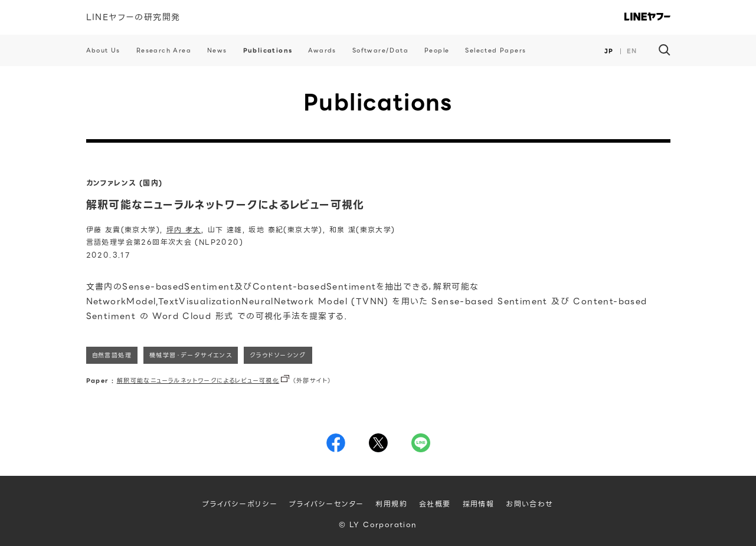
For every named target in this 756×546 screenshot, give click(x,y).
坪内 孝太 (184, 230)
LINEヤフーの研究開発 (133, 17)
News (217, 50)
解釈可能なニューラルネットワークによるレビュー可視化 (198, 381)
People (437, 50)
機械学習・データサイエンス (191, 355)
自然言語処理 (112, 355)
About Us (103, 50)
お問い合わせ (529, 504)
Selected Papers (495, 50)
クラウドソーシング (278, 355)
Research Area (164, 50)
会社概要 (435, 504)
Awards (322, 50)
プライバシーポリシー (240, 504)
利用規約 (391, 504)
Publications (268, 50)
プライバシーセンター (326, 504)
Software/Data (380, 50)
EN (632, 51)
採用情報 (479, 504)
